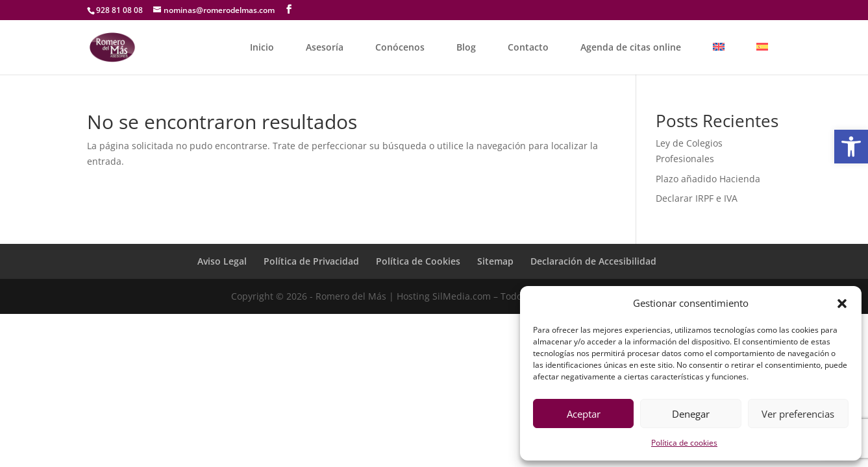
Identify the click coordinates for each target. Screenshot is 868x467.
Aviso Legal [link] (222, 261)
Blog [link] (466, 47)
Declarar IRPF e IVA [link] (697, 198)
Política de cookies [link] (684, 443)
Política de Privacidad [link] (311, 261)
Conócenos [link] (400, 47)
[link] (851, 147)
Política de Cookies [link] (418, 261)
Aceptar (584, 414)
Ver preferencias (798, 414)
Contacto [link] (528, 47)
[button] (842, 304)
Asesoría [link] (325, 47)
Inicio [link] (262, 47)
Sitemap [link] (495, 261)
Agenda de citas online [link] (631, 47)
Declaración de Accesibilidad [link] (593, 261)
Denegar (691, 414)
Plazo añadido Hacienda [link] (708, 179)
